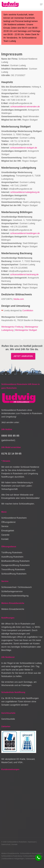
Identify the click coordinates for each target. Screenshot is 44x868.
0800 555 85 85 (10, 436)
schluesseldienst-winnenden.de (25, 107)
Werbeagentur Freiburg (12, 327)
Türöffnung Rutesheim (12, 553)
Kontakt (5, 539)
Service (5, 526)
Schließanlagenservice (12, 591)
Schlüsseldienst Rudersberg (11, 856)
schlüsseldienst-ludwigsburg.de (25, 192)
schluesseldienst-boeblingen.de (25, 233)
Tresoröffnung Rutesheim (13, 570)
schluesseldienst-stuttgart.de (24, 148)
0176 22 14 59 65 (11, 454)
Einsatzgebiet (8, 531)
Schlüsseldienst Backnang (33, 856)
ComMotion (28, 311)
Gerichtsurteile (8, 719)
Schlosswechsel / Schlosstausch (16, 587)
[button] (41, 4)
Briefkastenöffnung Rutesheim (15, 561)
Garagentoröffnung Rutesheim (15, 565)
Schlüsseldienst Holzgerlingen (13, 859)
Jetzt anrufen (23, 356)
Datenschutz (6, 844)
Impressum (32, 842)
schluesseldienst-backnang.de (24, 274)
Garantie (5, 535)
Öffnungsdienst (8, 522)
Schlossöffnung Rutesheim (14, 574)
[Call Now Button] (38, 858)
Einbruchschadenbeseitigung (15, 596)
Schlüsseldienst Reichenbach (31, 853)
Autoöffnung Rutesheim (12, 557)
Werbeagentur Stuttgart (26, 330)
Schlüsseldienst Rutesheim (14, 518)
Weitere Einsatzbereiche (13, 609)
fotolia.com (19, 299)
